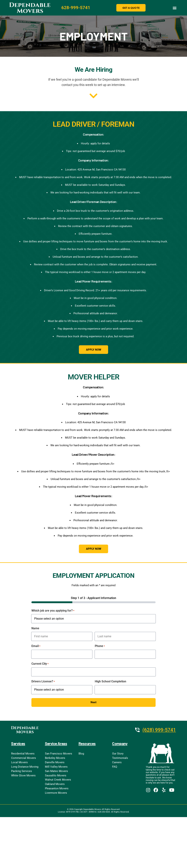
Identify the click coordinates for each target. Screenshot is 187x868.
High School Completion (110, 682)
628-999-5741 (76, 8)
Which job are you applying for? (53, 612)
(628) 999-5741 (159, 731)
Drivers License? (43, 682)
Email (36, 647)
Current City (40, 665)
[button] (175, 8)
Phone (100, 647)
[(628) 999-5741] (137, 731)
